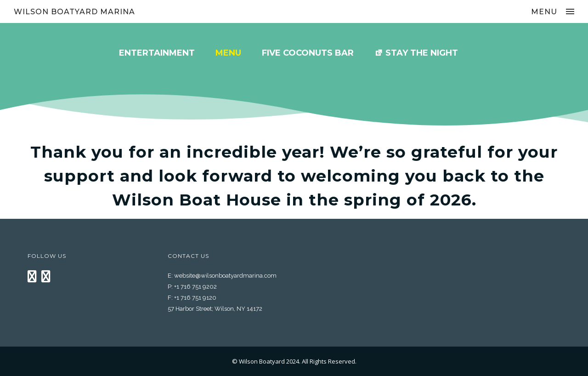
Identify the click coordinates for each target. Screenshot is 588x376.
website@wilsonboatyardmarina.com (225, 276)
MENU (228, 53)
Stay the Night (422, 53)
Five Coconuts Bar (308, 53)
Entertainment (157, 53)
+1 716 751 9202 (195, 287)
